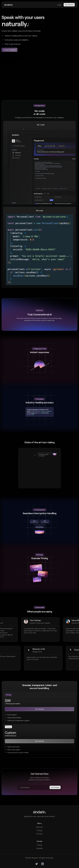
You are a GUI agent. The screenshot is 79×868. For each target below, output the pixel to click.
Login (59, 5)
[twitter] (37, 864)
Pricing (39, 830)
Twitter (39, 845)
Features (39, 827)
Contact (39, 834)
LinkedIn (39, 848)
